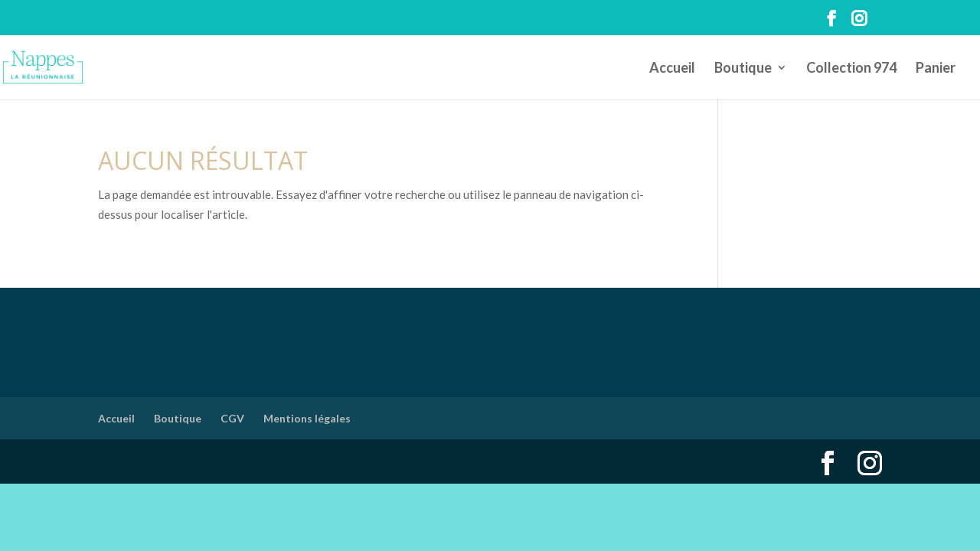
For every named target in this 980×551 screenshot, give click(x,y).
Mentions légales (307, 418)
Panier (936, 69)
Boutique (743, 69)
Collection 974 (851, 69)
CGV (232, 418)
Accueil (672, 69)
